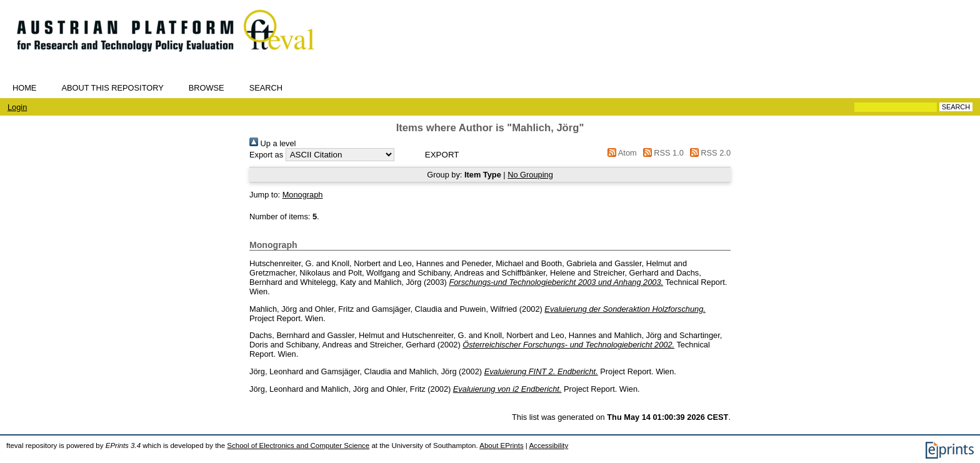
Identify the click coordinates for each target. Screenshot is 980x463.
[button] (442, 155)
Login (17, 107)
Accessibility (548, 446)
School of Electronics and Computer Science (298, 446)
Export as (266, 155)
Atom (620, 153)
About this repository (112, 88)
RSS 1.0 (661, 153)
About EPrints (501, 446)
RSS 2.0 (708, 153)
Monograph (303, 195)
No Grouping (530, 175)
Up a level (272, 143)
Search (266, 88)
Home (24, 88)
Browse (207, 88)
